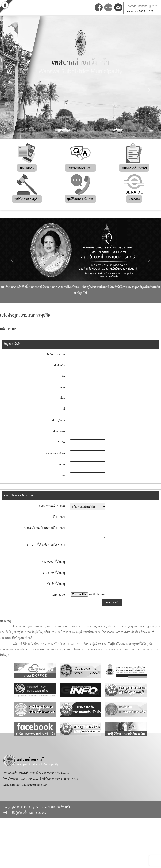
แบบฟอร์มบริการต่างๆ (134, 168)
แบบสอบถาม (27, 168)
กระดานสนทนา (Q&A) (80, 168)
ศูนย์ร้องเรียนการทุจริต (27, 199)
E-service (134, 199)
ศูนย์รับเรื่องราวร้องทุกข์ (80, 199)
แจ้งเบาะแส (112, 603)
